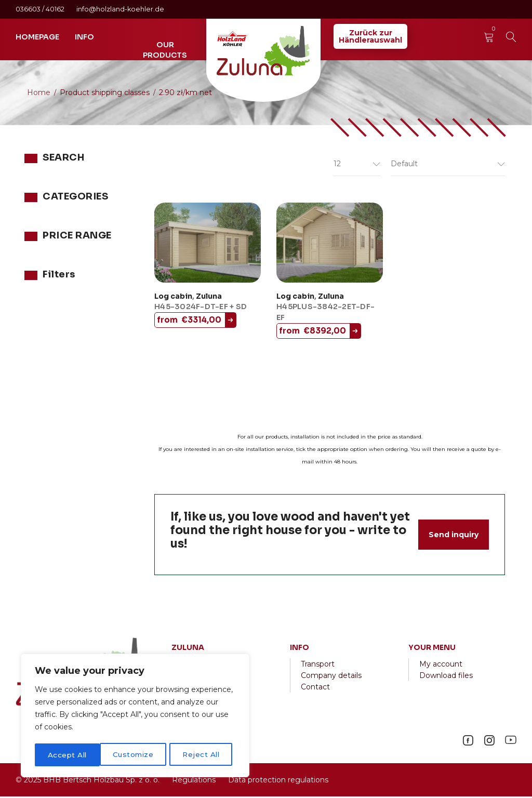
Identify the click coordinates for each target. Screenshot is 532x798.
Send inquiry (454, 536)
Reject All (136, 755)
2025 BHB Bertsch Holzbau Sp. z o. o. (92, 781)
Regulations (194, 781)
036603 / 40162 (41, 9)
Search (115, 185)
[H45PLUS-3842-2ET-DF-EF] (330, 244)
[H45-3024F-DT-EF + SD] (208, 244)
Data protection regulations (277, 781)
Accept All (203, 755)
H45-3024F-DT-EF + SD (201, 308)
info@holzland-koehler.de (120, 9)
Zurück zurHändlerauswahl (370, 36)
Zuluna (37, 253)
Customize (68, 755)
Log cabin (173, 298)
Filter (108, 330)
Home (39, 92)
